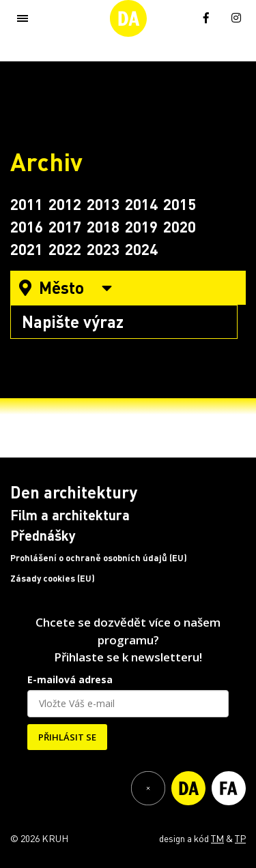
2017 (65, 226)
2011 (27, 204)
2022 (65, 249)
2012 (65, 204)
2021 (27, 249)
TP (240, 838)
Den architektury (74, 492)
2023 (103, 249)
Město (66, 287)
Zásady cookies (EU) (53, 578)
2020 (180, 226)
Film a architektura (70, 515)
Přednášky (43, 535)
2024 (141, 249)
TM (217, 838)
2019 (141, 226)
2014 (141, 204)
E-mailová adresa (70, 679)
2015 (180, 204)
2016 (27, 226)
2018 (103, 226)
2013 (103, 204)
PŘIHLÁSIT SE (67, 737)
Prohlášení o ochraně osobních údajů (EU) (99, 558)
